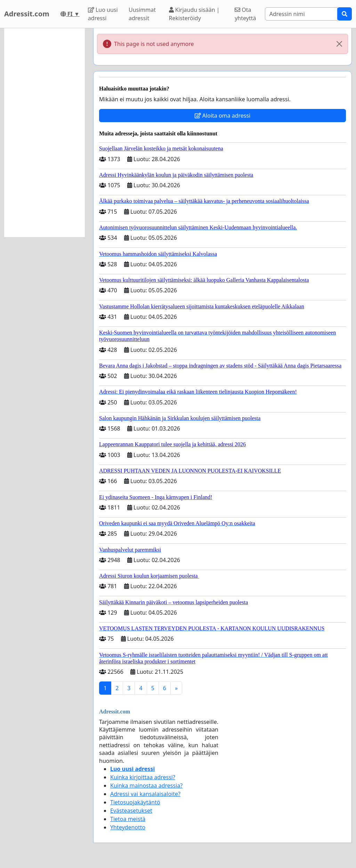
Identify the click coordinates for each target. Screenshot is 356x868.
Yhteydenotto (128, 827)
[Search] (301, 14)
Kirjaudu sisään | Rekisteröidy (194, 14)
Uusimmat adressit (142, 14)
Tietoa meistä (128, 819)
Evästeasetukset (131, 811)
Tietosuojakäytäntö (135, 802)
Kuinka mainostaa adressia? (146, 786)
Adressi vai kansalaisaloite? (145, 794)
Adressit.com (27, 14)
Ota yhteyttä (245, 14)
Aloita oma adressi (223, 116)
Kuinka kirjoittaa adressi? (143, 777)
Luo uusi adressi (103, 14)
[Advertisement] (44, 133)
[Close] (339, 44)
